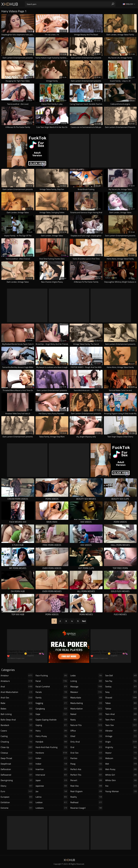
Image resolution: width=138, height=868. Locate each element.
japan (52, 780)
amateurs (17, 681)
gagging (52, 703)
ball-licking (17, 714)
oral (86, 747)
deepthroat (17, 764)
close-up (17, 747)
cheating (17, 742)
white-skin (121, 780)
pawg (86, 764)
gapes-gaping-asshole (52, 720)
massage (86, 686)
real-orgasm (86, 791)
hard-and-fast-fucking (52, 747)
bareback (17, 725)
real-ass (86, 786)
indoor (52, 764)
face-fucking (52, 675)
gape (52, 714)
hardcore (52, 753)
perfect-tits (86, 775)
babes (17, 709)
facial (52, 681)
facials (52, 692)
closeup (17, 753)
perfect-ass (86, 769)
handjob (52, 742)
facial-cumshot (52, 686)
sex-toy (121, 681)
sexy (121, 692)
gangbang (52, 709)
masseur (86, 692)
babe (17, 703)
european (17, 797)
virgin (121, 742)
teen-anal (121, 714)
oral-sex (86, 753)
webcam (121, 758)
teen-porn (121, 720)
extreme (17, 808)
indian (52, 758)
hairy (52, 731)
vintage (121, 736)
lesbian (52, 802)
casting (17, 736)
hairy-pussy (52, 736)
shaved (121, 698)
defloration (17, 769)
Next (84, 621)
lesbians (52, 808)
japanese (52, 786)
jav (52, 791)
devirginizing (17, 780)
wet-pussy (121, 769)
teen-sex (121, 725)
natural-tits (86, 725)
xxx (121, 786)
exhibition (17, 802)
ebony (17, 786)
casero (17, 731)
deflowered (17, 775)
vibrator (121, 731)
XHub (10, 4)
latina (52, 797)
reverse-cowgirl (86, 808)
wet (121, 764)
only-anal (86, 742)
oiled (86, 736)
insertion (52, 769)
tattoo (121, 709)
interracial (52, 775)
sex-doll (121, 675)
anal (17, 686)
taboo (121, 703)
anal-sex (17, 698)
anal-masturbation (17, 692)
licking (86, 681)
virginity (121, 747)
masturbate (86, 698)
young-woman (121, 791)
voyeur (121, 753)
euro (17, 791)
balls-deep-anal (17, 720)
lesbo (86, 675)
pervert (86, 780)
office (86, 731)
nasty (86, 720)
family (52, 698)
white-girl (121, 775)
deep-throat (17, 758)
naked (86, 714)
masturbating (86, 703)
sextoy (121, 686)
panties (86, 758)
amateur (17, 675)
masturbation (86, 709)
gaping (52, 725)
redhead (86, 802)
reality (86, 797)
